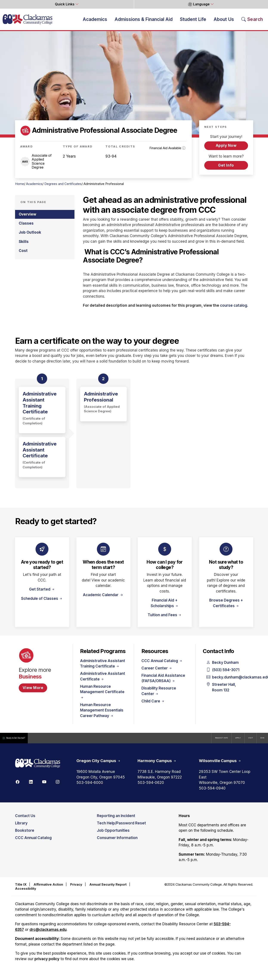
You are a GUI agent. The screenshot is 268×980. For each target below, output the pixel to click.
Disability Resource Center (159, 695)
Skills (24, 245)
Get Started (42, 593)
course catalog (234, 309)
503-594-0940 (212, 792)
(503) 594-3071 (223, 674)
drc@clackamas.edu (48, 933)
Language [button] (199, 4)
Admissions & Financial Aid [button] (144, 21)
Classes (26, 227)
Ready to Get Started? (24, 742)
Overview (27, 218)
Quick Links (65, 4)
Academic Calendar (101, 599)
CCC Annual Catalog (162, 664)
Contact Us (25, 820)
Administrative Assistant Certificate (103, 680)
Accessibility (26, 892)
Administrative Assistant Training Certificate (103, 667)
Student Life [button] (193, 21)
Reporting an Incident (116, 820)
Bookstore (25, 834)
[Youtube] (44, 785)
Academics (34, 188)
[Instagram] (58, 785)
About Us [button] (224, 21)
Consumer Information (117, 842)
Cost (23, 254)
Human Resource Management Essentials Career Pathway (102, 714)
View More (33, 691)
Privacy (76, 888)
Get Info (226, 169)
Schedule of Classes (42, 602)
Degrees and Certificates (63, 188)
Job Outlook (30, 236)
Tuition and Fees (165, 619)
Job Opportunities (113, 834)
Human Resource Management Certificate (102, 696)
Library (21, 827)
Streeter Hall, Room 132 (221, 691)
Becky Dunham (223, 666)
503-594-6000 (90, 786)
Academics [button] (95, 21)
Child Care (153, 705)
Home (20, 188)
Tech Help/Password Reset (121, 827)
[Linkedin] (31, 785)
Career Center (157, 672)
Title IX (21, 888)
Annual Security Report (108, 888)
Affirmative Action (48, 888)
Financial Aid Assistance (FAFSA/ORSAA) (163, 682)
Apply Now (226, 149)
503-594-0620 (151, 786)
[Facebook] (18, 785)
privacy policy (47, 963)
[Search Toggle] (252, 21)
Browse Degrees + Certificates (226, 607)
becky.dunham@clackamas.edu (226, 681)
